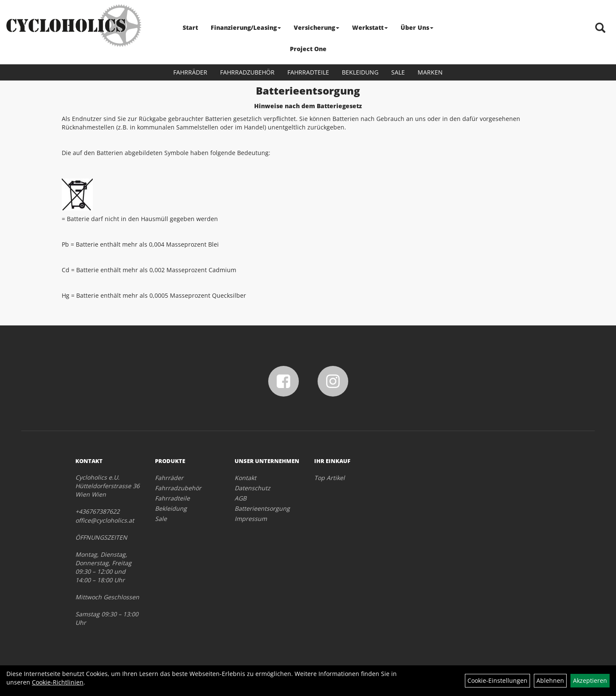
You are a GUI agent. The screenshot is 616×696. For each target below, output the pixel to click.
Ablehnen (550, 680)
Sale (398, 72)
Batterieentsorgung (262, 508)
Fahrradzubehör (247, 72)
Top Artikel (329, 478)
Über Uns (417, 27)
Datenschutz (252, 488)
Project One (308, 49)
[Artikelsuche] (600, 28)
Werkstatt (370, 27)
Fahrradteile (308, 72)
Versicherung (317, 27)
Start (190, 27)
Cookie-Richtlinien (58, 682)
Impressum (251, 519)
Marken (430, 72)
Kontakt (245, 478)
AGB (241, 498)
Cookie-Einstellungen (497, 680)
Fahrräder (190, 72)
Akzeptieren (590, 680)
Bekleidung (360, 72)
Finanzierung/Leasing (246, 27)
